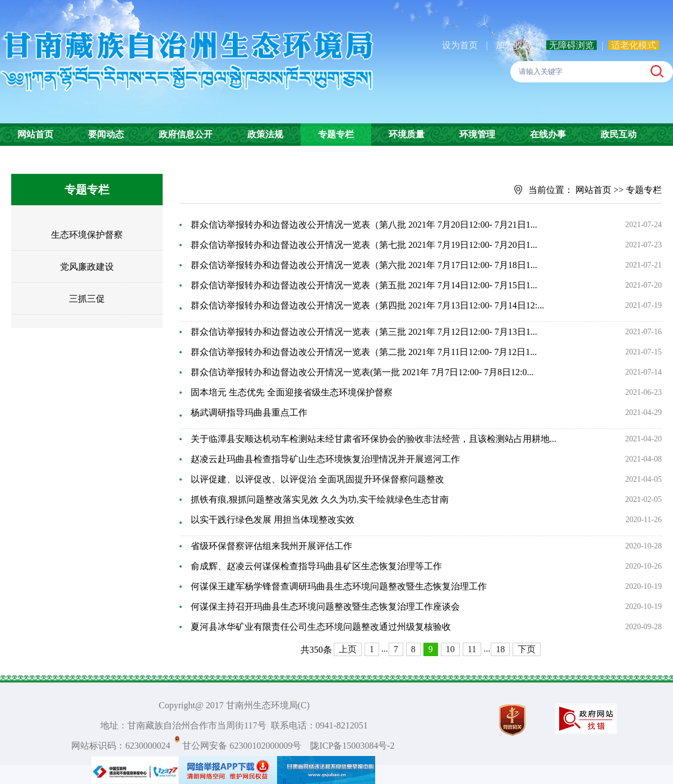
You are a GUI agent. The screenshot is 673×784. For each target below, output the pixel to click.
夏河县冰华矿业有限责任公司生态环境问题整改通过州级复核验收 (321, 627)
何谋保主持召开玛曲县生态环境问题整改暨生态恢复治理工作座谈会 (325, 607)
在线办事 (548, 134)
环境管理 (477, 134)
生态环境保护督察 (87, 235)
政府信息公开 (186, 134)
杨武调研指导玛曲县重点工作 (249, 412)
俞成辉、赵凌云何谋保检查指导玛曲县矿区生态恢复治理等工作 (316, 566)
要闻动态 (106, 134)
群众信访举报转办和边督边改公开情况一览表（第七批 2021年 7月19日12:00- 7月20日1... (364, 245)
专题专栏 (336, 134)
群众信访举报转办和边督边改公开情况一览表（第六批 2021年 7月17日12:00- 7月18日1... (364, 265)
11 (472, 649)
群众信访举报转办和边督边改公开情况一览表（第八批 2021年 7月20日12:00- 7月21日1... (364, 225)
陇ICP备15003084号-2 (352, 746)
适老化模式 (634, 45)
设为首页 (460, 45)
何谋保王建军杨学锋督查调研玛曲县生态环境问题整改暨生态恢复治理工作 (339, 586)
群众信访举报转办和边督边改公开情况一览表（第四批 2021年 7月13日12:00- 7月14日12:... (367, 305)
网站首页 (35, 134)
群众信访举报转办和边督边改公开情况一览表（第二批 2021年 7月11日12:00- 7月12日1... (364, 352)
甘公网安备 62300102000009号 (242, 746)
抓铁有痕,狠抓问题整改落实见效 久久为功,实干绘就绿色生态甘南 (320, 499)
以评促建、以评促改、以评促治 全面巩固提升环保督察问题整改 (317, 479)
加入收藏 (515, 45)
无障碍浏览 (571, 45)
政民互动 (619, 134)
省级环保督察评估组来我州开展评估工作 (271, 546)
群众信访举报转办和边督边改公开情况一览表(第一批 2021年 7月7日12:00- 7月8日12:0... (362, 372)
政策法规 (265, 134)
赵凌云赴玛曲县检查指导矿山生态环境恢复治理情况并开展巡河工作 (325, 459)
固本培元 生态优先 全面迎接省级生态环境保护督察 (292, 392)
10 (450, 649)
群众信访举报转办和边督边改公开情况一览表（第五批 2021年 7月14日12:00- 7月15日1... (364, 285)
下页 (527, 649)
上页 (348, 649)
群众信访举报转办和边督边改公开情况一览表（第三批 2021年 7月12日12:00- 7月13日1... (364, 332)
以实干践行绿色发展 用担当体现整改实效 (273, 520)
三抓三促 (87, 299)
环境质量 (407, 134)
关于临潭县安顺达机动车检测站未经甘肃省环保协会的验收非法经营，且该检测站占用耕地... (374, 439)
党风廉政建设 (87, 267)
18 (500, 649)
